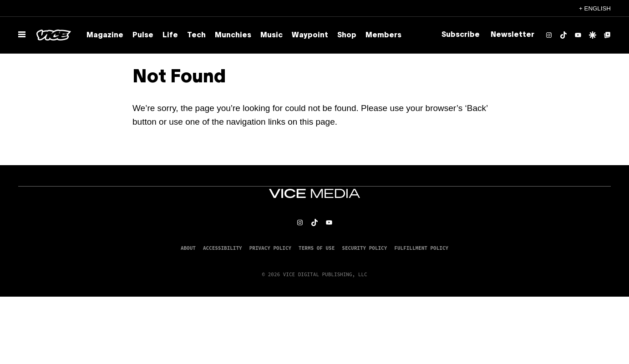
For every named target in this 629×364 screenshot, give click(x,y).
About (188, 248)
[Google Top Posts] (607, 35)
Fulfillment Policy (421, 248)
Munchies (233, 35)
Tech (196, 35)
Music (271, 35)
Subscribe (461, 35)
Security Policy (364, 248)
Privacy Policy (270, 248)
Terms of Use (317, 248)
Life (170, 35)
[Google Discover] (593, 35)
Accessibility (223, 248)
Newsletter (512, 35)
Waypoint (310, 35)
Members (383, 35)
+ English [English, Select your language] (595, 8)
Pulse (143, 35)
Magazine (105, 35)
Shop (347, 35)
